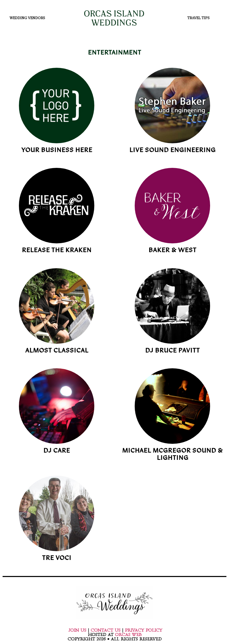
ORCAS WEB (128, 635)
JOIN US (77, 630)
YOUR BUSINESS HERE (57, 151)
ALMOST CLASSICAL (57, 351)
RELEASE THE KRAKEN (57, 251)
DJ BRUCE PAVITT (172, 351)
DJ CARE (57, 451)
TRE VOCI (57, 559)
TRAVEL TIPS (200, 18)
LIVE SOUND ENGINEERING (172, 151)
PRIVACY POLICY (144, 630)
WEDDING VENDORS (29, 18)
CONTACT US (106, 630)
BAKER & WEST (172, 251)
